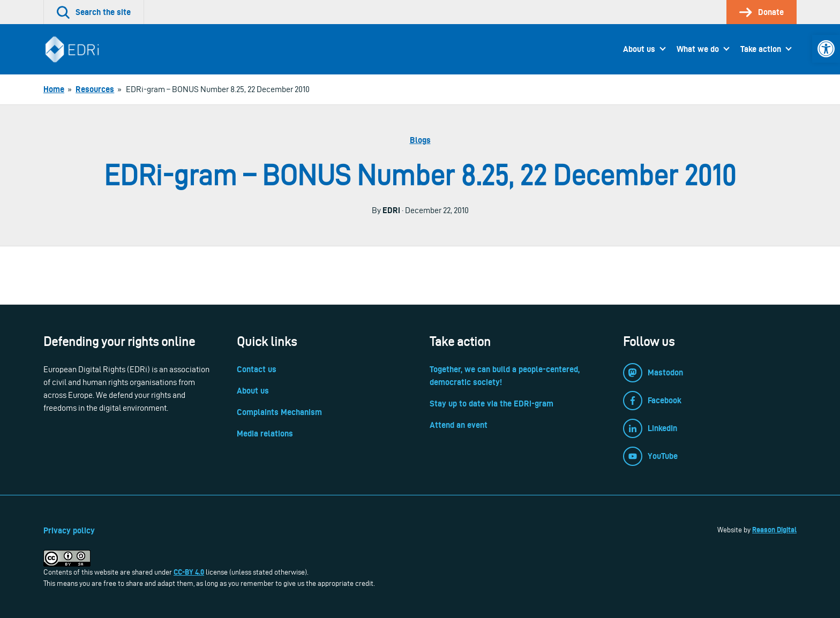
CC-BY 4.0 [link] (189, 572)
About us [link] (639, 49)
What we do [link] (698, 49)
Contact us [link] (257, 369)
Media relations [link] (265, 434)
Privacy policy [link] (69, 530)
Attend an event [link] (459, 425)
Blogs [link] (420, 140)
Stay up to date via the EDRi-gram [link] (492, 404)
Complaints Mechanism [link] (279, 412)
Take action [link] (761, 49)
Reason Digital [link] (774, 530)
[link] (826, 49)
